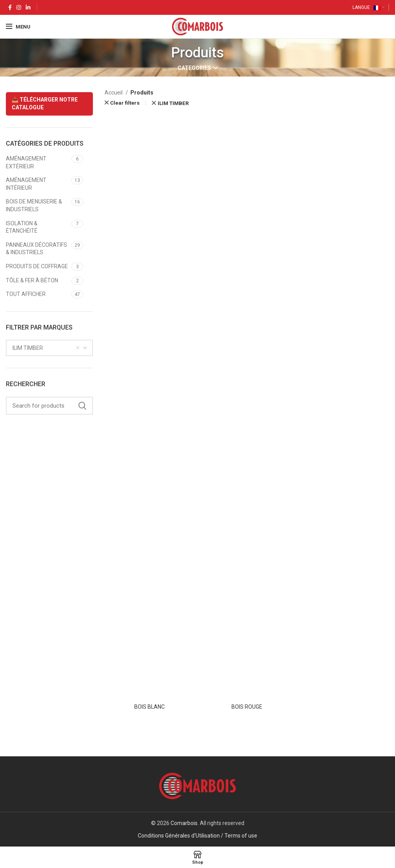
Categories (194, 68)
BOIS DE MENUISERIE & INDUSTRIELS (34, 205)
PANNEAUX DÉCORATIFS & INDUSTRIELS (36, 249)
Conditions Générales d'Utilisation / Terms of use (197, 836)
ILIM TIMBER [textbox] (28, 348)
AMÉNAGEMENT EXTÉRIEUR (26, 162)
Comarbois (184, 823)
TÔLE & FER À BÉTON (32, 280)
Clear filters (125, 103)
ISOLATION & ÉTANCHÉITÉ (22, 227)
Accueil (114, 93)
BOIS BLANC (149, 707)
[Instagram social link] (19, 7)
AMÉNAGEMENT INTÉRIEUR (26, 184)
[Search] (49, 406)
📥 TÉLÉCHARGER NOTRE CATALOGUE (45, 103)
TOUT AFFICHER (26, 294)
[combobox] (49, 348)
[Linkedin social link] (28, 7)
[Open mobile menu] (18, 27)
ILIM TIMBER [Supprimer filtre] (173, 103)
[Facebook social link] (10, 7)
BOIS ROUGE (247, 707)
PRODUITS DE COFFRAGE (37, 266)
